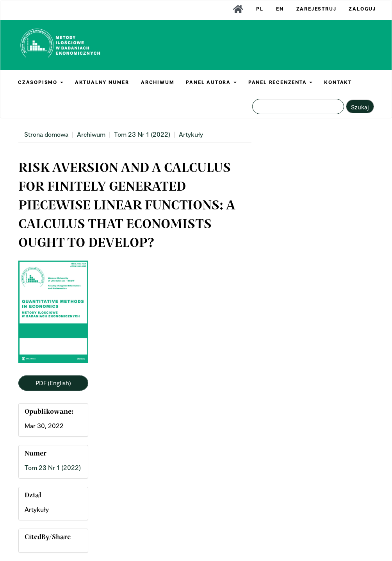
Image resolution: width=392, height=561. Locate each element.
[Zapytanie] (298, 106)
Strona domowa (46, 134)
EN (280, 9)
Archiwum (91, 134)
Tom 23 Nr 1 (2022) (142, 134)
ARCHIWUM (158, 82)
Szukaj (360, 107)
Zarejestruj (316, 9)
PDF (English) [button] (53, 383)
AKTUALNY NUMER (102, 82)
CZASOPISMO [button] (41, 82)
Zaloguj (362, 9)
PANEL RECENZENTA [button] (281, 82)
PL (260, 9)
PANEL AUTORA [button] (211, 82)
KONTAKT (338, 82)
